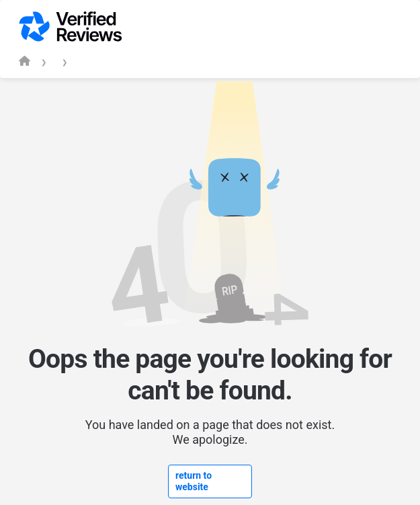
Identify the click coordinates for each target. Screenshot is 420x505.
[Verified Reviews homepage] (25, 61)
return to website (194, 481)
